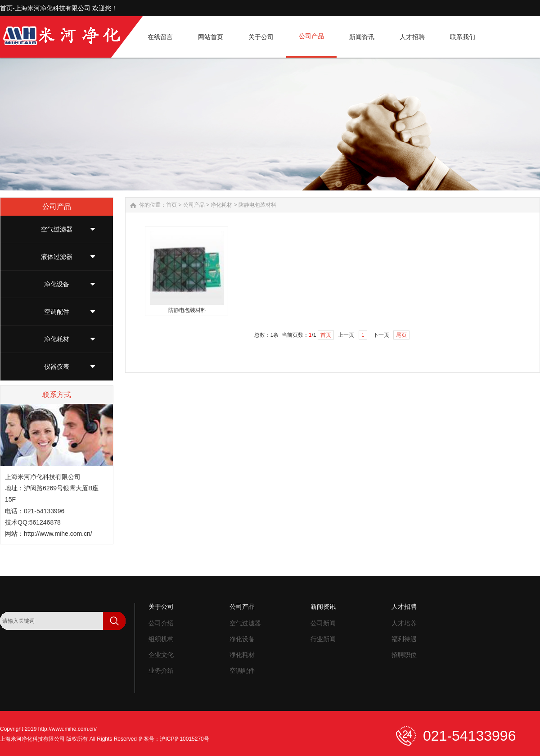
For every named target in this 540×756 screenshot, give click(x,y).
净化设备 (57, 284)
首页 (171, 205)
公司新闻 (323, 623)
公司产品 (194, 205)
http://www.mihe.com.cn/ (58, 534)
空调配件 (57, 312)
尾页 (401, 335)
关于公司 (161, 607)
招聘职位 (404, 655)
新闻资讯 (323, 607)
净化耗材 (57, 339)
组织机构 (161, 639)
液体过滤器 (57, 257)
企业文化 (161, 655)
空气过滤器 (57, 229)
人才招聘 (404, 607)
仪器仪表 (57, 367)
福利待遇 (404, 639)
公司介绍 (161, 623)
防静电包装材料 (257, 205)
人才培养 (404, 623)
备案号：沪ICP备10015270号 (173, 739)
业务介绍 (161, 670)
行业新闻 (323, 639)
